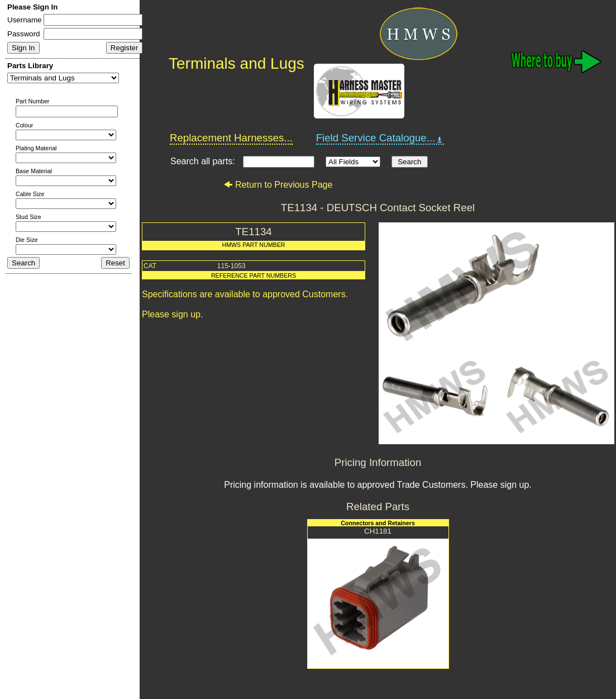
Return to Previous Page (278, 185)
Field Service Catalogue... (380, 138)
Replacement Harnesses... (231, 138)
